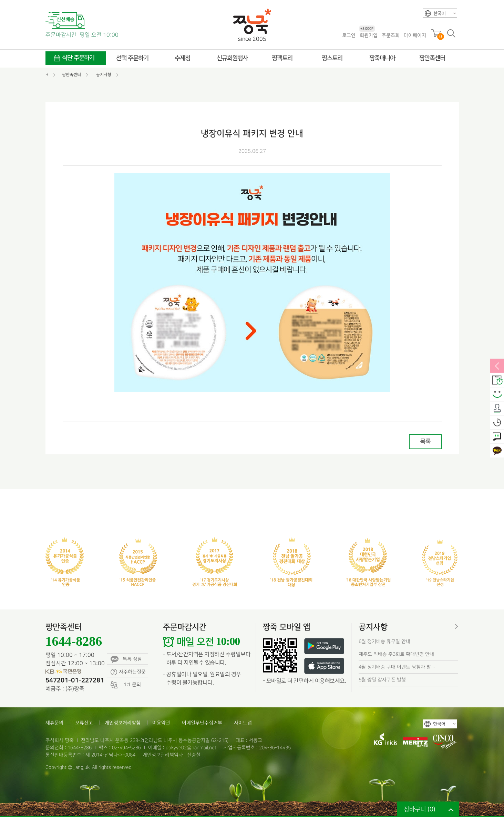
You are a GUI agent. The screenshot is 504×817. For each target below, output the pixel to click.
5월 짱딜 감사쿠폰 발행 (382, 680)
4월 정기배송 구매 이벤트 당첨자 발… (397, 667)
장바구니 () (420, 809)
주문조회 (391, 35)
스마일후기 (497, 395)
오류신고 (84, 723)
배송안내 (497, 381)
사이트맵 (243, 723)
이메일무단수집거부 (202, 723)
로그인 (349, 35)
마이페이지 (415, 35)
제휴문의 (54, 723)
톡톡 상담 (126, 659)
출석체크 (497, 409)
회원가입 (368, 35)
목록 (425, 441)
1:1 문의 (497, 437)
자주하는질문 (128, 672)
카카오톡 (497, 451)
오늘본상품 (497, 423)
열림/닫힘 (497, 366)
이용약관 (161, 723)
